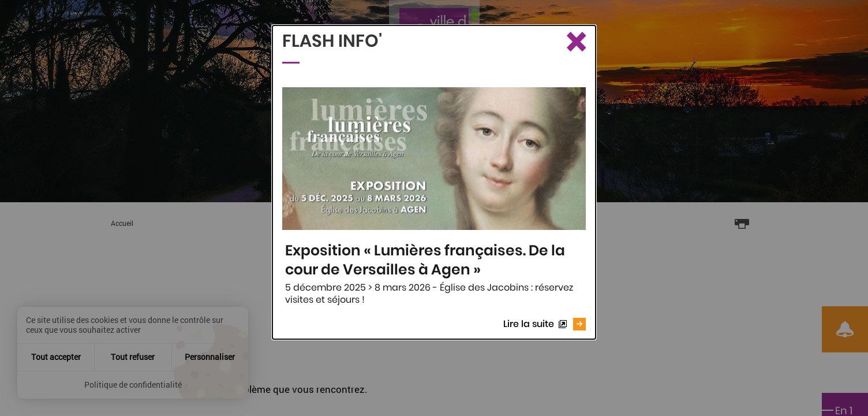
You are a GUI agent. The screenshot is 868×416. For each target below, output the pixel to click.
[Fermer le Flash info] (575, 43)
